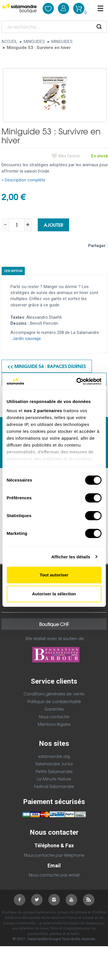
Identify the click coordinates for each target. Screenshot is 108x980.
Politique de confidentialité (54, 701)
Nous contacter (54, 717)
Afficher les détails (71, 557)
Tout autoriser (54, 575)
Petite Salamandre (54, 771)
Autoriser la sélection (54, 594)
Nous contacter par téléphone (54, 855)
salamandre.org (54, 756)
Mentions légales (54, 724)
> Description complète (23, 180)
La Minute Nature (54, 779)
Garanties (54, 709)
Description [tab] (13, 271)
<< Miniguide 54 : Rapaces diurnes (47, 366)
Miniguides (34, 42)
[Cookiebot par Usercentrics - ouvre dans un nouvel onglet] (77, 382)
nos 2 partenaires (43, 411)
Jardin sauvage (27, 339)
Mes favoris (69, 156)
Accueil (9, 42)
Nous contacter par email (54, 875)
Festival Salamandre (54, 786)
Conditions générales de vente (54, 694)
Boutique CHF (54, 624)
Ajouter (53, 225)
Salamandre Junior (54, 764)
